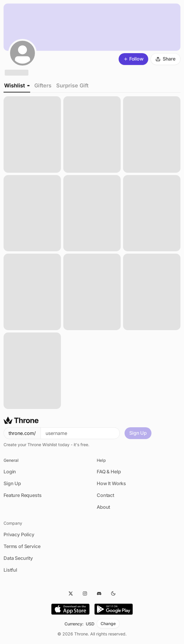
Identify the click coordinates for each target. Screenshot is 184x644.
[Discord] (99, 594)
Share (166, 59)
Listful (10, 570)
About (103, 507)
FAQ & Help (109, 472)
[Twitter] (71, 594)
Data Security (18, 558)
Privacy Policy (19, 534)
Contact (105, 495)
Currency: (74, 624)
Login (10, 472)
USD (90, 624)
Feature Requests (22, 495)
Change (108, 623)
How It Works (111, 483)
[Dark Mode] (113, 594)
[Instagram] (85, 594)
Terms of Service (22, 546)
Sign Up (138, 433)
